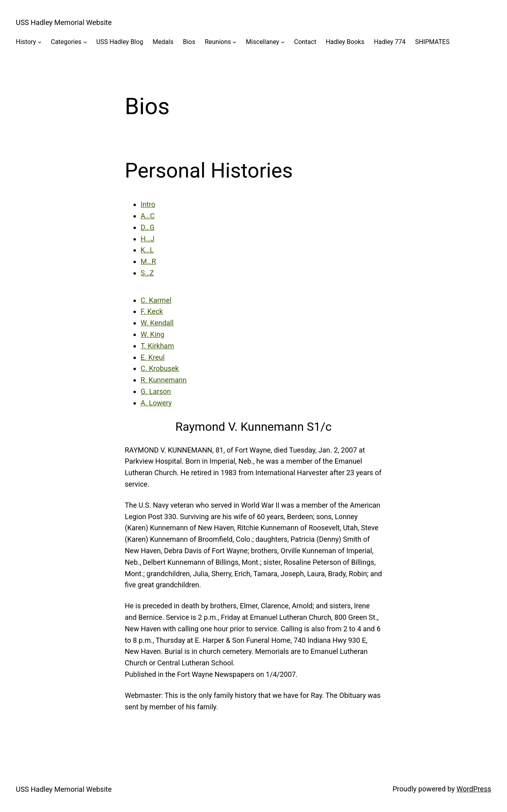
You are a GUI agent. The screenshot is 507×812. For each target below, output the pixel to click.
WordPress (474, 789)
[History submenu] (40, 42)
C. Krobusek (160, 368)
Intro (148, 204)
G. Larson (156, 391)
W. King (152, 334)
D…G (148, 227)
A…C (148, 216)
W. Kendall (157, 323)
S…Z (147, 273)
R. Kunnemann (164, 380)
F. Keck (152, 311)
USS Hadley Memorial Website (64, 22)
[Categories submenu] (85, 42)
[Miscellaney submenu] (283, 42)
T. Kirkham (157, 346)
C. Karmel (156, 300)
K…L (147, 250)
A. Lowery (156, 403)
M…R (148, 261)
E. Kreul (153, 357)
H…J (148, 239)
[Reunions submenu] (234, 42)
